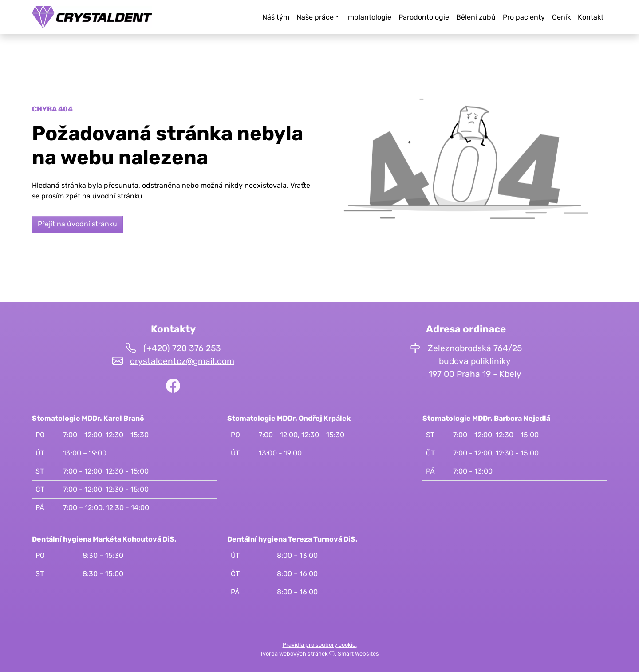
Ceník (561, 17)
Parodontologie (424, 17)
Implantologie (369, 17)
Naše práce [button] (315, 17)
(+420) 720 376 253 (182, 348)
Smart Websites (358, 654)
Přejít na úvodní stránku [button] (77, 224)
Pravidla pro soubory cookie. (320, 645)
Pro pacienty (524, 17)
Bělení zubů (476, 17)
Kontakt (591, 17)
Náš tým (276, 17)
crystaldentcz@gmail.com (182, 361)
